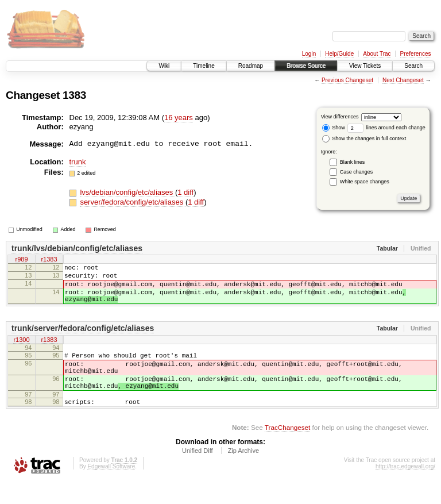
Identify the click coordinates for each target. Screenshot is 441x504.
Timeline (204, 66)
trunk (78, 162)
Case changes (357, 172)
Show (334, 128)
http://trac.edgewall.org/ (405, 489)
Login (309, 54)
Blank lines (353, 162)
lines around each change (386, 128)
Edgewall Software (111, 489)
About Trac (377, 54)
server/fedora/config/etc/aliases (133, 202)
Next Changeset (403, 80)
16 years (179, 118)
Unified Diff (198, 473)
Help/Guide (339, 54)
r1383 (49, 260)
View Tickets (365, 66)
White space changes (365, 182)
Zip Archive (243, 473)
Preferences (416, 54)
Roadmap (251, 66)
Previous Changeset (347, 80)
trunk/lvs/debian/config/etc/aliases (77, 248)
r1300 (21, 351)
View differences (340, 117)
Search (413, 66)
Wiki (164, 66)
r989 (21, 260)
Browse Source (306, 66)
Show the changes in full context (364, 138)
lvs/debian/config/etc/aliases (127, 192)
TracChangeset (287, 450)
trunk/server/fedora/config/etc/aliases (83, 338)
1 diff (185, 192)
